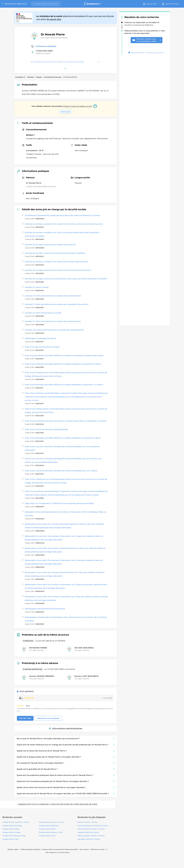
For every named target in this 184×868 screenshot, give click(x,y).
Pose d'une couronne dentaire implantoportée (46, 429)
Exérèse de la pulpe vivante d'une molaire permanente (50, 245)
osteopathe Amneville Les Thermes (88, 832)
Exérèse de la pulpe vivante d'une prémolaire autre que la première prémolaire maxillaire (66, 279)
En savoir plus (54, 19)
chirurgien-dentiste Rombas (47, 829)
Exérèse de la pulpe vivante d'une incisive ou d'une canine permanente (58, 270)
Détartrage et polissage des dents (41, 338)
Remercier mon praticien (48, 718)
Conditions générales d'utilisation (30, 849)
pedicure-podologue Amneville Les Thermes (91, 836)
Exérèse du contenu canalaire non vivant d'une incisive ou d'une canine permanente (64, 224)
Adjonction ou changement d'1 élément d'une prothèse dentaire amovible (59, 503)
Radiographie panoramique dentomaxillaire (45, 609)
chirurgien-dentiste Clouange (11, 832)
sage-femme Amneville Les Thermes (89, 839)
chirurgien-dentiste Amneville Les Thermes (16, 822)
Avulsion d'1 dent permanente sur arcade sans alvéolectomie (53, 321)
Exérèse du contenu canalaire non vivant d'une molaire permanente (56, 262)
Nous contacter (84, 849)
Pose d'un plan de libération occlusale (42, 347)
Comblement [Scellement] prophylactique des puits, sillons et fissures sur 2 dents (62, 215)
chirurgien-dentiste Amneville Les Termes (52, 822)
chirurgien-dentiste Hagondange (49, 826)
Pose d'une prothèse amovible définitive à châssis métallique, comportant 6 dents (63, 438)
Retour (16, 4)
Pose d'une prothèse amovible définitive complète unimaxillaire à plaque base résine (64, 355)
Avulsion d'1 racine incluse (37, 287)
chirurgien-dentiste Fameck (47, 836)
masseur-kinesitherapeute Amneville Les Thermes (93, 826)
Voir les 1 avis (25, 718)
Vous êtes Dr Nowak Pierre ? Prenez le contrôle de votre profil (58, 62)
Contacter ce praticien (44, 46)
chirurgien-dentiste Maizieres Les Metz (51, 832)
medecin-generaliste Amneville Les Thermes (91, 829)
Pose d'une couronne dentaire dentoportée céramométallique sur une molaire (61, 471)
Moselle (39, 77)
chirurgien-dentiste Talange (11, 829)
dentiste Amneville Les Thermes (87, 822)
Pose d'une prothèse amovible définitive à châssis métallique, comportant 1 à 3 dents (64, 385)
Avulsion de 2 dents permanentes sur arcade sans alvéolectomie (54, 330)
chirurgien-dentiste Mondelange (12, 826)
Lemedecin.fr (20, 77)
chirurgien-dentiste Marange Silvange (14, 836)
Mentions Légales (13, 849)
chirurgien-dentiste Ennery (11, 839)
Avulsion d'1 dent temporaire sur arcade (43, 313)
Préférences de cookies (98, 849)
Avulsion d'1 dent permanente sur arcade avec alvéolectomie (53, 296)
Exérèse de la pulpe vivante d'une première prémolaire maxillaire (55, 253)
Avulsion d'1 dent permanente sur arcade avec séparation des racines (57, 304)
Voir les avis (65, 112)
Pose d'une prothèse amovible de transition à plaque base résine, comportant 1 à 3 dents (66, 421)
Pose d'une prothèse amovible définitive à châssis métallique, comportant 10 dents (63, 364)
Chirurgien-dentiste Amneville (54, 38)
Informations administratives (66, 729)
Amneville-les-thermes (53, 77)
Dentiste (31, 77)
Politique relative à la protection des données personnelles (60, 849)
